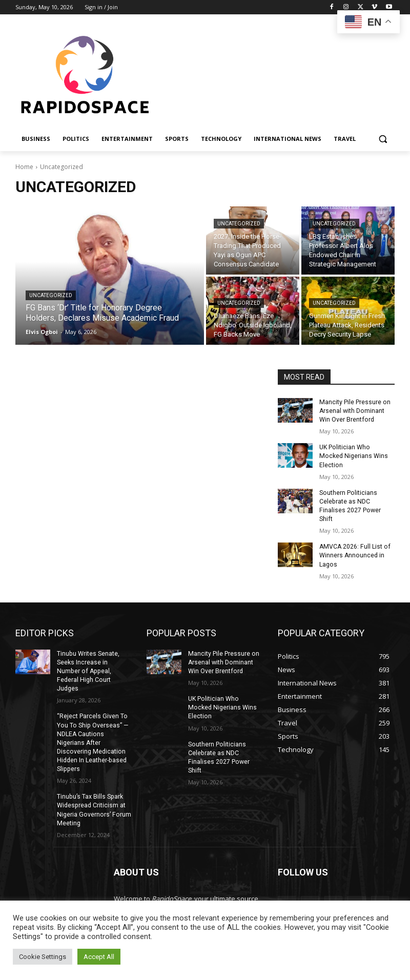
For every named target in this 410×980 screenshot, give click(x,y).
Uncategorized (51, 295)
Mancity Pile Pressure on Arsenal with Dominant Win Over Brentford (354, 411)
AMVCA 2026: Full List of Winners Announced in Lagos (354, 536)
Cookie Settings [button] (43, 957)
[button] (383, 139)
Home (24, 167)
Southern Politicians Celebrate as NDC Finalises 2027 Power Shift (357, 492)
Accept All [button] (99, 957)
